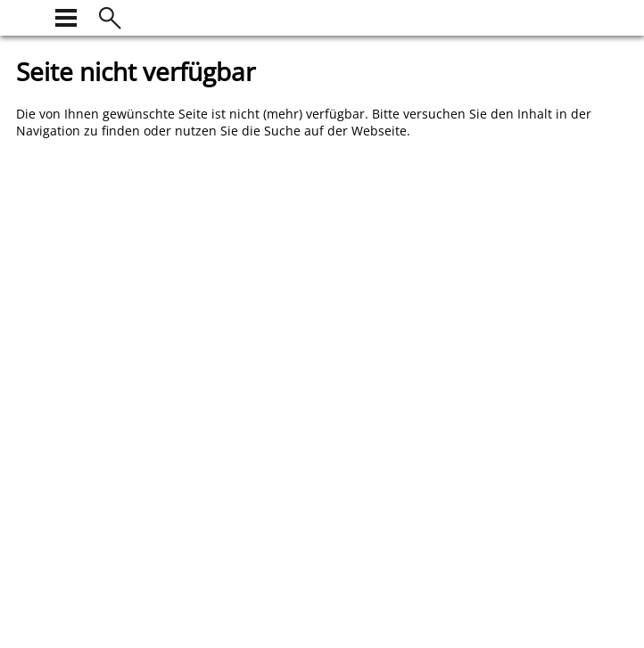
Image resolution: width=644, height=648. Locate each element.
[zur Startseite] (27, 16)
